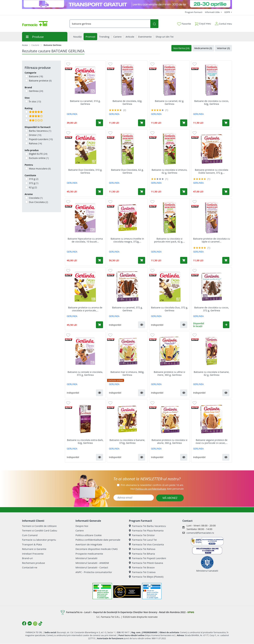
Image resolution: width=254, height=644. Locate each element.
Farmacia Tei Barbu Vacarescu (147, 526)
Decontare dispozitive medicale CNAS (97, 549)
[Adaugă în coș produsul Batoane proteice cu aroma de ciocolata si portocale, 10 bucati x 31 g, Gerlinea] (99, 325)
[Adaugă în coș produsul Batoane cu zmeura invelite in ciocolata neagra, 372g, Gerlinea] (142, 260)
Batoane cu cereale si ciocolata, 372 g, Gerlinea (85, 373)
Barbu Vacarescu (40, 131)
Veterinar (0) (223, 48)
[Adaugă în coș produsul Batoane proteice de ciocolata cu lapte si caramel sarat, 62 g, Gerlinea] (226, 260)
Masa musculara (40, 168)
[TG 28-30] (127, 4)
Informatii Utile (213, 12)
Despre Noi (82, 526)
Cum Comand (30, 535)
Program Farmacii (194, 12)
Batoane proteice (40, 80)
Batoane (36, 76)
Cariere (80, 530)
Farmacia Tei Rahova (142, 549)
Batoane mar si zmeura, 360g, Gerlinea (127, 373)
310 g (33, 179)
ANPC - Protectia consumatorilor (94, 572)
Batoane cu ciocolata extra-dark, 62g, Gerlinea (85, 441)
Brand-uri (27, 558)
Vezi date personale (157, 489)
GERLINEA (72, 114)
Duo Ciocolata (38, 202)
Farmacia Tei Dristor (142, 535)
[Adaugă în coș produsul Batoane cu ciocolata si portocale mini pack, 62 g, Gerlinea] (184, 260)
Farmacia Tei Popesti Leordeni (147, 558)
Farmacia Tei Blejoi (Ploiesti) (146, 577)
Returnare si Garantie (34, 549)
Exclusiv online (39, 158)
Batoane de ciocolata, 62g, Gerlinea (127, 102)
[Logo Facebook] (24, 623)
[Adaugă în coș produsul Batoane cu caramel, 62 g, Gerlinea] (184, 123)
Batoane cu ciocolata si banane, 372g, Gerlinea (127, 441)
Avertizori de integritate (89, 544)
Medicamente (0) (203, 48)
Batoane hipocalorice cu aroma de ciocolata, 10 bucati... (85, 240)
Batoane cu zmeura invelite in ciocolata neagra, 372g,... (127, 240)
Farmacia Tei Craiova (142, 572)
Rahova (35, 143)
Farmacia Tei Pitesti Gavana (146, 563)
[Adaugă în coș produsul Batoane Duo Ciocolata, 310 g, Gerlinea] (99, 192)
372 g (33, 183)
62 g (33, 187)
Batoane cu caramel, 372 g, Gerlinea (127, 309)
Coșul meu (203, 23)
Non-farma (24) (182, 48)
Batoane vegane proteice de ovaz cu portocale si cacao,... (212, 441)
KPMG (191, 612)
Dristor (35, 135)
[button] (142, 325)
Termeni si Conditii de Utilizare (39, 526)
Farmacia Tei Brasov (142, 567)
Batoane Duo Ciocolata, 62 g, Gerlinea (127, 171)
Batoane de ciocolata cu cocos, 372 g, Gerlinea (211, 309)
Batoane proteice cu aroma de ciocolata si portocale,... (85, 309)
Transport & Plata (32, 544)
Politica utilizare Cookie (89, 535)
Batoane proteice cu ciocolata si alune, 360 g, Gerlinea (170, 441)
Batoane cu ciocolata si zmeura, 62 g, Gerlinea (169, 171)
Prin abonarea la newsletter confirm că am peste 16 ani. (152, 485)
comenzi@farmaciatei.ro (200, 533)
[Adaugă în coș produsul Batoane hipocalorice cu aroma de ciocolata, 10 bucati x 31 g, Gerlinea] (99, 260)
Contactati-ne (30, 567)
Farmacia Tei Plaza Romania (146, 530)
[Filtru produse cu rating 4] (26, 116)
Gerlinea (36, 91)
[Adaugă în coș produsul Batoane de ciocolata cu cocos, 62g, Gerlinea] (226, 123)
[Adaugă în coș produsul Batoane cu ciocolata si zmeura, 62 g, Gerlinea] (184, 192)
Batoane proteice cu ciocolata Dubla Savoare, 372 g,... (212, 171)
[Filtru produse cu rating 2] (26, 120)
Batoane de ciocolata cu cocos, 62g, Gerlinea (211, 102)
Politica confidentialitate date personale (98, 540)
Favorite (184, 24)
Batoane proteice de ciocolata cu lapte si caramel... (211, 240)
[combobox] (110, 24)
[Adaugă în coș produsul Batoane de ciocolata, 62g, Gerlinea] (142, 123)
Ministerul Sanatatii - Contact (92, 567)
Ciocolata (36, 198)
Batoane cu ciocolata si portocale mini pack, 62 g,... (169, 240)
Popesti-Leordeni (41, 139)
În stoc (35, 101)
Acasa (25, 45)
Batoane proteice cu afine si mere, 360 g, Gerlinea (169, 373)
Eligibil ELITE (38, 154)
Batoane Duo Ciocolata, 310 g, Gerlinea (85, 171)
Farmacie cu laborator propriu (39, 540)
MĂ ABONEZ (170, 498)
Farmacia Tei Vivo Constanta (146, 544)
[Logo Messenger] (30, 623)
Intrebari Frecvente (33, 554)
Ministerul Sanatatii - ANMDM (92, 563)
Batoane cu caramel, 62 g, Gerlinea (169, 102)
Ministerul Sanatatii (86, 558)
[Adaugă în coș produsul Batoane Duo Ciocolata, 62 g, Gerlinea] (142, 192)
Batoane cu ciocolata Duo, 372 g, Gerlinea (170, 309)
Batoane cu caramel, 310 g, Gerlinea (85, 102)
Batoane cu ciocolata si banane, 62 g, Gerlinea (212, 373)
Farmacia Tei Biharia (142, 554)
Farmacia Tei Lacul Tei (143, 540)
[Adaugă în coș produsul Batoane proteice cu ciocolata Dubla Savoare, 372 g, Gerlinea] (226, 192)
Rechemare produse (33, 563)
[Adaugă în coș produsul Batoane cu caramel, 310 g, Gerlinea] (99, 123)
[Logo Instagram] (35, 624)
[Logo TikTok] (40, 623)
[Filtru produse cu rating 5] (26, 112)
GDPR (227, 12)
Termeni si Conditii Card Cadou (40, 530)
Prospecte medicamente (89, 554)
